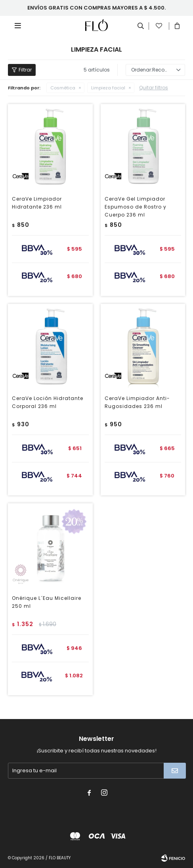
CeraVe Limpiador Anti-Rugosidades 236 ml (137, 402)
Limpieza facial (108, 88)
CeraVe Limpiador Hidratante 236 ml (37, 203)
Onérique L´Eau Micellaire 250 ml (47, 602)
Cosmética (63, 88)
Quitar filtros (154, 88)
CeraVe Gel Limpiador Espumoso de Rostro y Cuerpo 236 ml (136, 207)
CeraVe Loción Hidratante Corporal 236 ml (48, 402)
